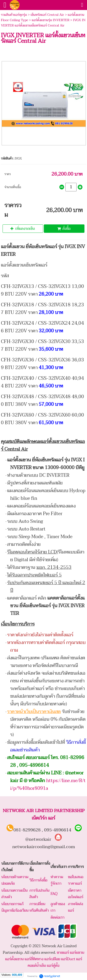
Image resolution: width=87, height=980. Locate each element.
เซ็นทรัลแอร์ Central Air (47, 15)
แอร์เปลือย (52, 959)
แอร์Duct (68, 959)
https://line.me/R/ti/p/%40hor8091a (48, 784)
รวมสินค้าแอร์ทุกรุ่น (14, 15)
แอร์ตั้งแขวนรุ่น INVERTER (51, 20)
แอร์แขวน (77, 953)
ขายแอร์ (63, 953)
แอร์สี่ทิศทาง (34, 959)
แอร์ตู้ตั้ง (53, 966)
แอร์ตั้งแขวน (14, 959)
